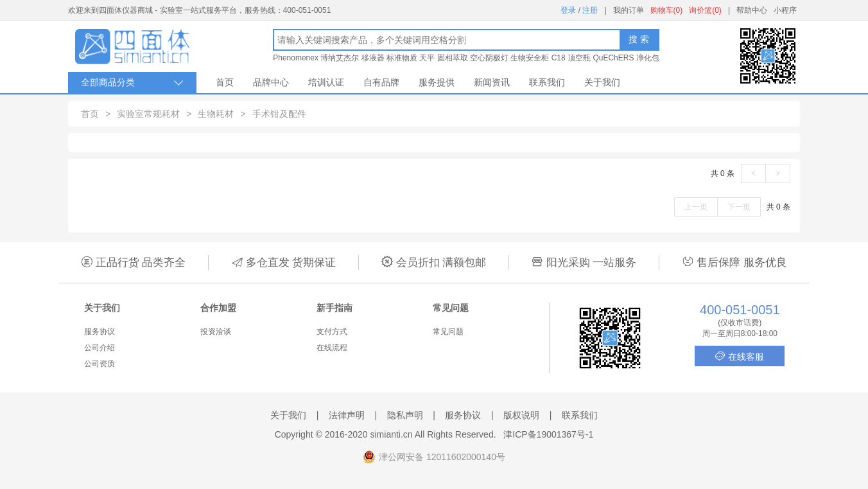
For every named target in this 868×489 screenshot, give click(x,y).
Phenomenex (296, 58)
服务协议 (100, 332)
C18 (559, 58)
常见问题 (448, 332)
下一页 (739, 207)
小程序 (785, 10)
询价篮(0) (705, 10)
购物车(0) (667, 10)
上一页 (696, 207)
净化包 (648, 58)
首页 (225, 82)
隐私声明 (405, 415)
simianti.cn (392, 434)
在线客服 (740, 356)
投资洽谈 (216, 332)
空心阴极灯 (489, 58)
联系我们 (547, 82)
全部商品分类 (132, 83)
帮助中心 (752, 10)
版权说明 (521, 415)
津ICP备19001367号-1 (548, 434)
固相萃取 (453, 58)
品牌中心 (271, 82)
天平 (427, 58)
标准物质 (402, 58)
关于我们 (602, 82)
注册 (590, 10)
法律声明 (347, 415)
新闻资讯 (492, 82)
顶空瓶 (579, 58)
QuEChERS (613, 58)
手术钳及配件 (279, 114)
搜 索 (639, 39)
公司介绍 (100, 348)
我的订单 (629, 10)
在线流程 (332, 348)
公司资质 (100, 364)
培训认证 (326, 82)
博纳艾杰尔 (340, 58)
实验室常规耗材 (148, 114)
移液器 (373, 58)
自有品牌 (381, 82)
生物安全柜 (530, 58)
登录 (568, 10)
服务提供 (437, 82)
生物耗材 (216, 114)
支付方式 (332, 332)
